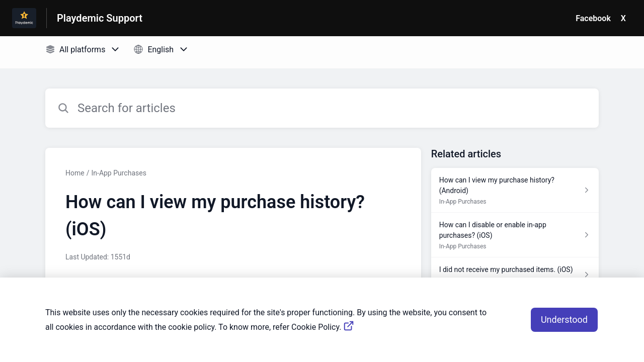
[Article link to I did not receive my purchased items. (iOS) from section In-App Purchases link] (515, 275)
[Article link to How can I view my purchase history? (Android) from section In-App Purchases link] (515, 190)
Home (75, 173)
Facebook (593, 18)
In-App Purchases (118, 173)
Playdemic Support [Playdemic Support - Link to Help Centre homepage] (100, 18)
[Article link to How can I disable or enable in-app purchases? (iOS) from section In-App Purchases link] (515, 235)
